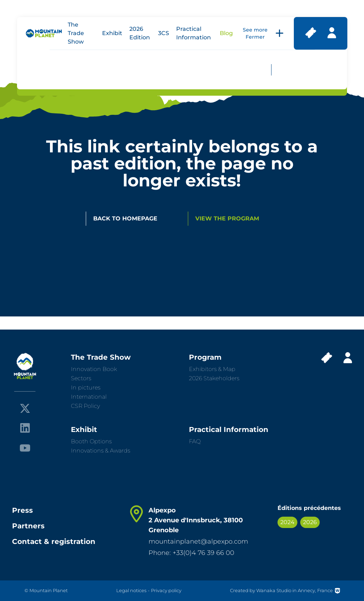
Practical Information (229, 429)
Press (23, 510)
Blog (226, 33)
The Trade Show (76, 33)
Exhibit (112, 33)
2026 (310, 522)
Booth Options (91, 441)
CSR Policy (85, 406)
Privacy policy (166, 590)
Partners (28, 526)
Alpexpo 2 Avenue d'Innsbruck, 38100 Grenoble (196, 520)
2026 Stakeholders (214, 378)
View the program (227, 218)
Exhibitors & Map (212, 369)
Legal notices (131, 590)
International (89, 397)
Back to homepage (125, 218)
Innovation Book (94, 369)
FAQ (195, 441)
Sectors (81, 378)
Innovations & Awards (100, 451)
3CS (164, 33)
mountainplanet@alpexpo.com (198, 541)
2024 (287, 522)
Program (205, 357)
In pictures (86, 387)
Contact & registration (54, 541)
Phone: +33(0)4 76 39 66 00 (191, 553)
